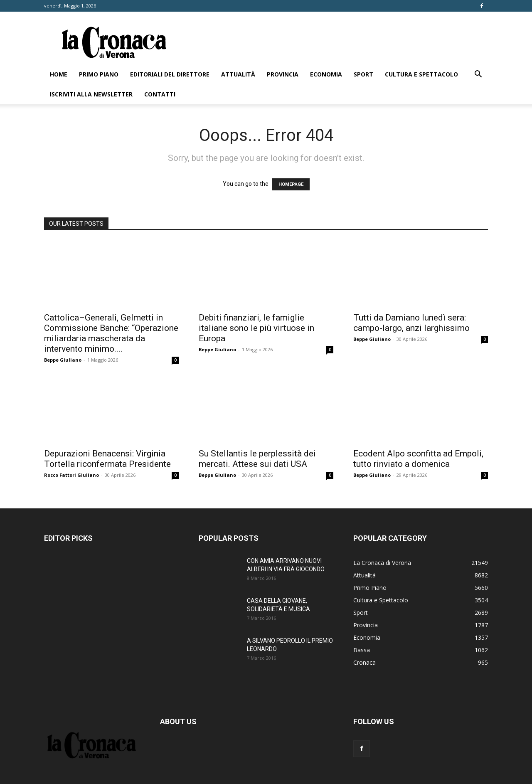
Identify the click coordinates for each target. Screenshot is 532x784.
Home (59, 74)
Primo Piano (99, 74)
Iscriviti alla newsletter (91, 94)
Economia (326, 74)
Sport (363, 74)
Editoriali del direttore (170, 74)
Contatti (160, 94)
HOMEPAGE (291, 184)
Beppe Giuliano (63, 360)
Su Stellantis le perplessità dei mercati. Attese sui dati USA (257, 459)
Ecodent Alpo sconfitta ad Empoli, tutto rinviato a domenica (418, 459)
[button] (478, 75)
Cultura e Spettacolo (421, 74)
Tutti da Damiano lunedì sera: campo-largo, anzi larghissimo (411, 323)
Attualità (238, 74)
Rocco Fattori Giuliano (71, 475)
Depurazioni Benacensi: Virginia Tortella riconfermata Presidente (107, 459)
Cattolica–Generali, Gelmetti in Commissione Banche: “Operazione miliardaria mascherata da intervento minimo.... (111, 333)
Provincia (283, 74)
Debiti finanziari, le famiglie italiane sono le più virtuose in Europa (256, 328)
